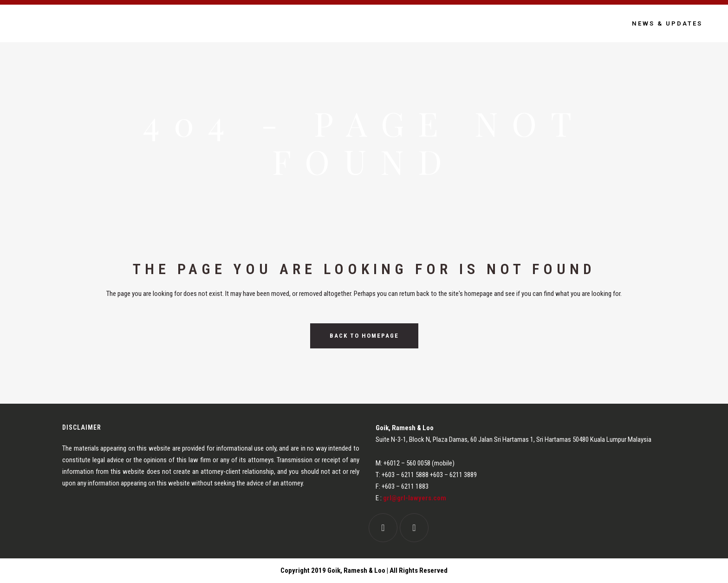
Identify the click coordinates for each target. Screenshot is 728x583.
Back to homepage (364, 336)
